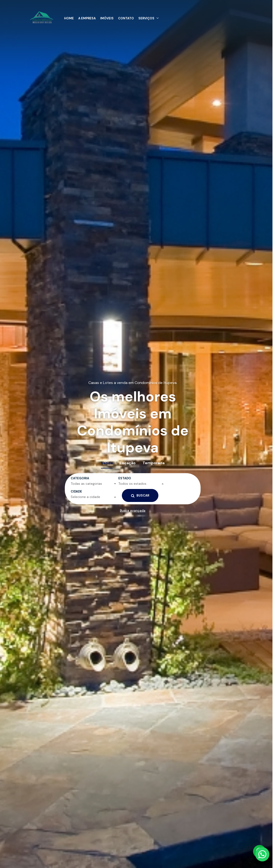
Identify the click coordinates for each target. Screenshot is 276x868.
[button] (149, 17)
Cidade (76, 491)
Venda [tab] (107, 463)
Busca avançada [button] (133, 510)
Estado (125, 478)
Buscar (140, 496)
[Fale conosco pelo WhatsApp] (262, 854)
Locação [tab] (128, 463)
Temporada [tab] (154, 463)
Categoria (80, 478)
